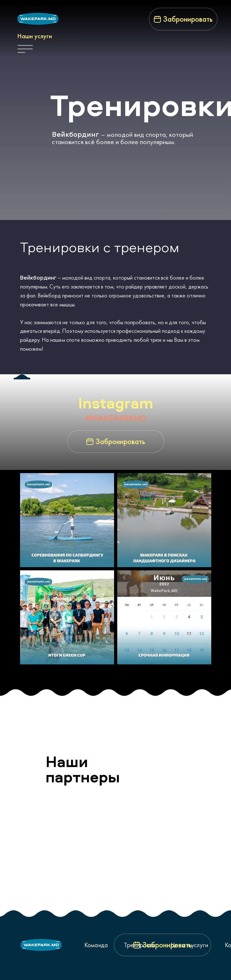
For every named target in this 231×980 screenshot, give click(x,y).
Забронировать (188, 19)
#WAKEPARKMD (115, 418)
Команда (96, 945)
